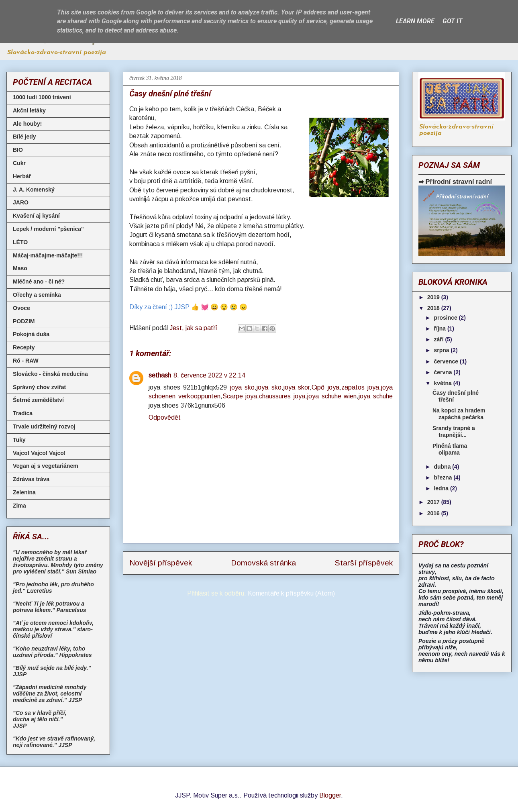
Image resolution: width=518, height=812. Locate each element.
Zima (19, 506)
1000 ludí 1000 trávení (42, 97)
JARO (21, 202)
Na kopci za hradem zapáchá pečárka (459, 414)
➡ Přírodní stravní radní (455, 182)
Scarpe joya (240, 396)
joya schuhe (376, 396)
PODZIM (24, 321)
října (440, 328)
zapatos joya (360, 387)
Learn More (415, 21)
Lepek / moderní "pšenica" (48, 229)
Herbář (22, 176)
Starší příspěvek (364, 563)
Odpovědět (165, 417)
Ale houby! (27, 124)
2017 (434, 502)
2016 (434, 513)
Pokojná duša (31, 334)
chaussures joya (282, 396)
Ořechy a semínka (37, 295)
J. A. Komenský (34, 190)
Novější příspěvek (161, 563)
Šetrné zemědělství (38, 400)
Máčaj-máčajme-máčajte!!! (48, 255)
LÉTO (20, 242)
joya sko (243, 387)
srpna (442, 350)
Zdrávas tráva (31, 479)
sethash (160, 375)
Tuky (19, 440)
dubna (443, 467)
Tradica (23, 413)
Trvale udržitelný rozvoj (44, 426)
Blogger (330, 795)
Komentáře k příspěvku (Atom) (291, 593)
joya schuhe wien (332, 396)
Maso (20, 268)
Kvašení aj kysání (36, 216)
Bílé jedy (24, 137)
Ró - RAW (26, 361)
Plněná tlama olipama (450, 449)
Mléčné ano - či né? (39, 282)
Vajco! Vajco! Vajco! (39, 453)
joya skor (297, 387)
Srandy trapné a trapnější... (454, 432)
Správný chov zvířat (39, 387)
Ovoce (21, 308)
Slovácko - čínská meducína (50, 374)
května (443, 383)
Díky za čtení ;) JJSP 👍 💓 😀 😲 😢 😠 (188, 307)
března (444, 477)
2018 (434, 308)
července (447, 361)
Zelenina (24, 492)
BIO (18, 150)
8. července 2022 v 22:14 (209, 375)
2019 (434, 297)
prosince (446, 318)
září (439, 339)
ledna (442, 488)
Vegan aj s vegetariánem (46, 466)
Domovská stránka (263, 563)
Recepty (24, 347)
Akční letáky (29, 110)
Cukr (19, 163)
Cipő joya (325, 387)
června (444, 372)
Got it (453, 21)
